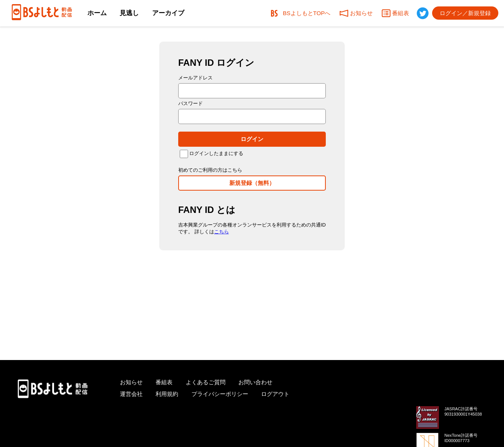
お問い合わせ (255, 382)
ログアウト (275, 394)
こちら (222, 232)
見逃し (129, 13)
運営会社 (131, 394)
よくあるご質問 (206, 382)
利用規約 (167, 394)
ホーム (97, 13)
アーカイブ (168, 13)
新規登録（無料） (252, 183)
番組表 (164, 382)
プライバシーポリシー (220, 394)
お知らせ (131, 382)
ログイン (252, 139)
